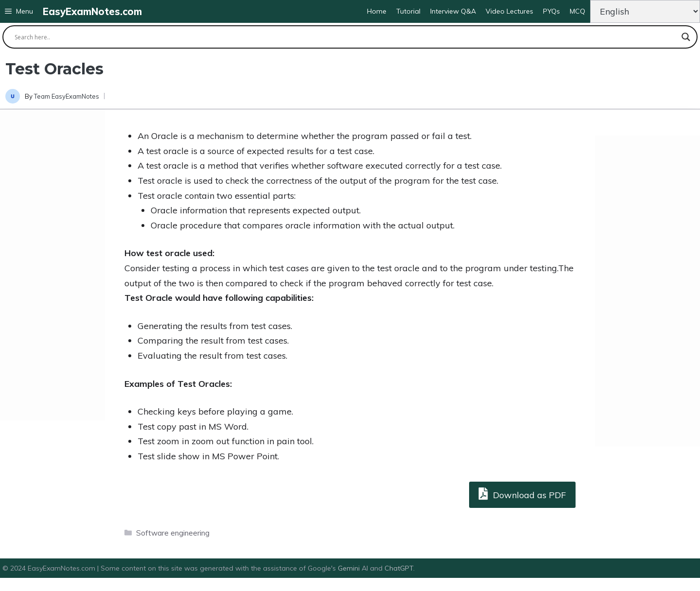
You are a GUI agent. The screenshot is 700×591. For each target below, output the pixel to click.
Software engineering (173, 533)
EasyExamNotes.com (92, 11)
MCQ (577, 11)
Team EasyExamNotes (67, 96)
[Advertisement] (52, 265)
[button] (19, 11)
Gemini (350, 568)
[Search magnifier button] (686, 37)
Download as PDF (522, 494)
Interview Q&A (453, 11)
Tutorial (408, 11)
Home (377, 11)
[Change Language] (645, 11)
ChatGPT (399, 568)
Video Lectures (509, 11)
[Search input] (346, 37)
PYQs (551, 11)
